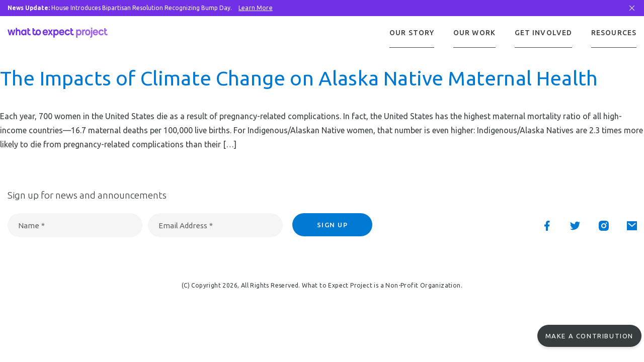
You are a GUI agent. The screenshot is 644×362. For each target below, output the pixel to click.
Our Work (474, 33)
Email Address (186, 227)
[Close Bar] (632, 8)
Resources (614, 33)
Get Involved (543, 33)
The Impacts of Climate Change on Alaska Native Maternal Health (299, 79)
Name (31, 227)
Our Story (412, 33)
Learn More (256, 8)
